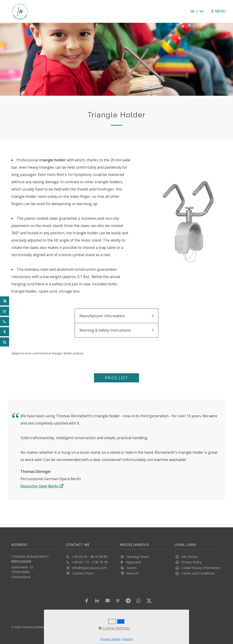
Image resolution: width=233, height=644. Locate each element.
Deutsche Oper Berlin (40, 486)
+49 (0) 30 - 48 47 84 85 (90, 557)
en (202, 11)
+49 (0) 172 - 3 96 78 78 (90, 562)
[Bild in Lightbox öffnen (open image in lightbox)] (189, 223)
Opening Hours (138, 557)
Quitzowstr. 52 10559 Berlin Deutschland (22, 572)
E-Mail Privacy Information (201, 568)
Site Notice (190, 557)
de (193, 11)
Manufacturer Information (102, 316)
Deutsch (133, 573)
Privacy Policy (191, 562)
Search (132, 568)
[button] (116, 378)
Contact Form (83, 573)
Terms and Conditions (198, 573)
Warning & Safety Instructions (105, 330)
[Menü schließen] (208, 11)
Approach (134, 562)
